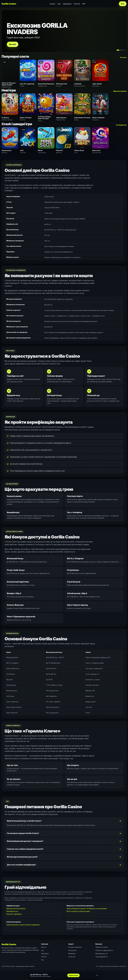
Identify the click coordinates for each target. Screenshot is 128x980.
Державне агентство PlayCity (16, 908)
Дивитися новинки (120, 91)
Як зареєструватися (75, 947)
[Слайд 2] (121, 50)
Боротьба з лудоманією (14, 914)
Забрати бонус (73, 975)
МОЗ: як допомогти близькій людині (78, 911)
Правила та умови (102, 947)
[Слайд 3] (122, 50)
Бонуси (52, 4)
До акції (13, 44)
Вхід (123, 4)
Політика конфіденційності (104, 950)
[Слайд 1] (118, 50)
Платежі (77, 4)
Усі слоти (123, 57)
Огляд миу (72, 957)
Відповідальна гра (12, 911)
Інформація (67, 4)
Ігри (59, 4)
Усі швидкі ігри (121, 125)
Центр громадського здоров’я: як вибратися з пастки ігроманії (87, 908)
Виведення (72, 954)
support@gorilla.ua (102, 957)
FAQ (84, 4)
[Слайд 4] (124, 50)
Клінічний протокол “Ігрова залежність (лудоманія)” (23, 925)
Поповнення (72, 950)
